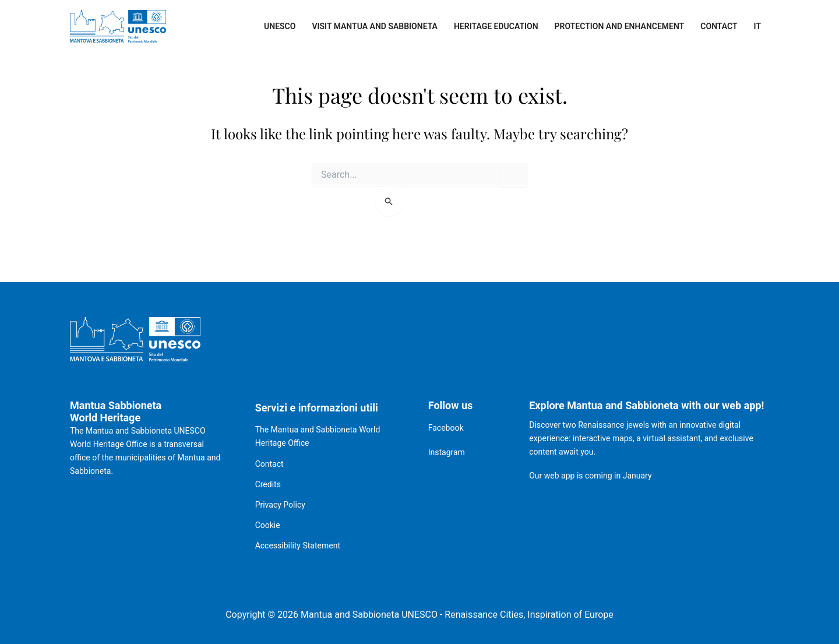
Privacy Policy (280, 505)
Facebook (446, 428)
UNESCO (280, 26)
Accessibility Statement (298, 546)
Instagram (447, 452)
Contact (719, 26)
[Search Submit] (389, 201)
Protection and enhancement (620, 26)
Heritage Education (496, 26)
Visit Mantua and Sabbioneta (375, 26)
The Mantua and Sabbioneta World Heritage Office (318, 436)
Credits (268, 484)
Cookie (268, 525)
